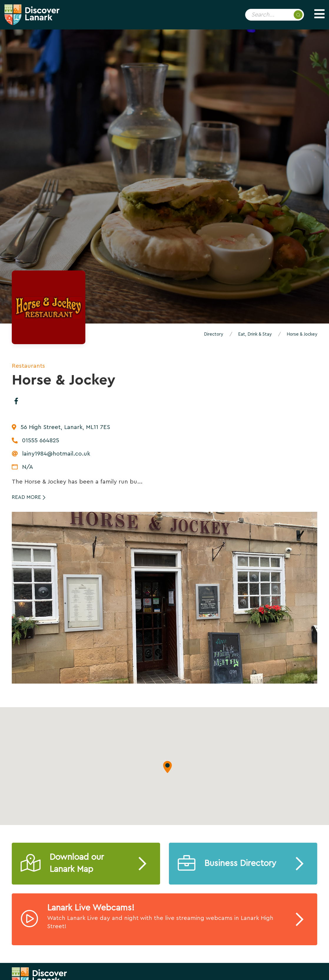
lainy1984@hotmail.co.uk (56, 454)
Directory (213, 334)
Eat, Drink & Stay (255, 334)
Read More (26, 497)
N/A (28, 467)
